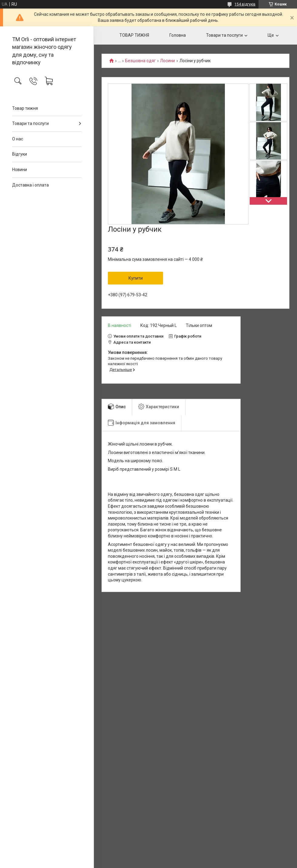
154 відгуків (245, 4)
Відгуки (20, 154)
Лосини (167, 61)
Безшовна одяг (140, 61)
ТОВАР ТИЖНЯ (134, 35)
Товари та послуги (30, 123)
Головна (178, 35)
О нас (18, 139)
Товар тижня (25, 108)
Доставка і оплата (30, 185)
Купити (136, 278)
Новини (20, 170)
